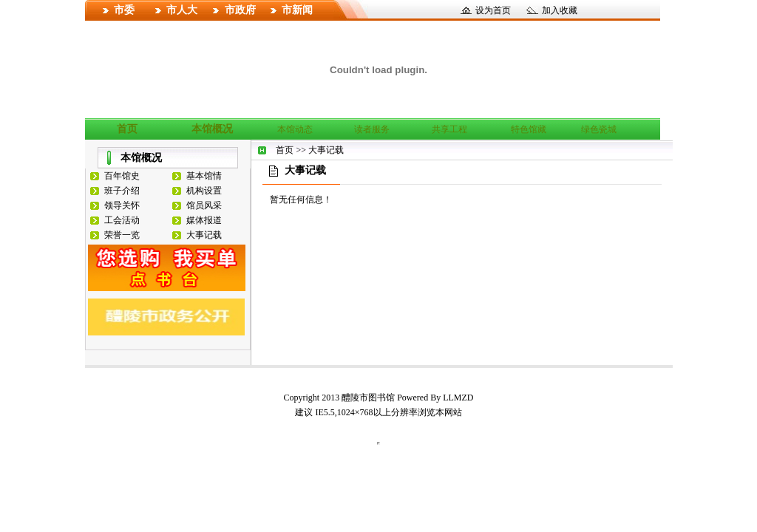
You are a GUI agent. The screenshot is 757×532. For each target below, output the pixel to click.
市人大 (182, 10)
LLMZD (458, 398)
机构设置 (204, 191)
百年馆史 (122, 176)
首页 (127, 129)
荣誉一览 (122, 235)
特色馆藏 (529, 129)
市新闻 (297, 10)
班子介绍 (122, 191)
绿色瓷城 (599, 129)
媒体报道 (204, 220)
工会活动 (122, 220)
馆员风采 (204, 205)
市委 (124, 10)
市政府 (240, 10)
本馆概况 (212, 129)
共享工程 (449, 129)
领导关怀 (122, 205)
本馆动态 (295, 129)
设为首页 (493, 10)
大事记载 (204, 235)
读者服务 (372, 129)
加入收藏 (560, 10)
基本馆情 (204, 176)
